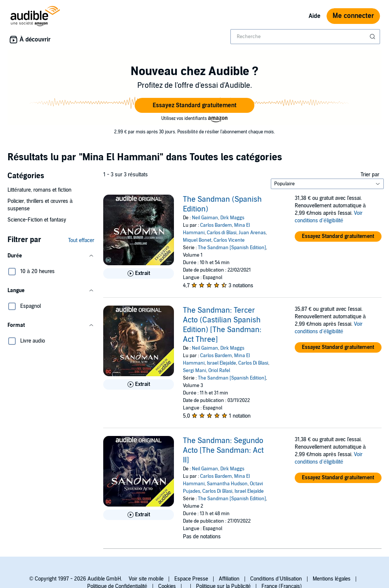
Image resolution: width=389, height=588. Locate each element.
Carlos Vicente (229, 240)
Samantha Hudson (227, 484)
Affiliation (229, 579)
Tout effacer (81, 240)
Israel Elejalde (221, 363)
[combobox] (305, 37)
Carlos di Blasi (222, 233)
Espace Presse (191, 579)
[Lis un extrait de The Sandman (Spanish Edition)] (139, 273)
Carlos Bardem (216, 225)
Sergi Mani (194, 371)
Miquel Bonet (197, 240)
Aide (315, 16)
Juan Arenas (252, 233)
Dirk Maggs (232, 218)
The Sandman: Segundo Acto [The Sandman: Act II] (223, 451)
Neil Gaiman (205, 218)
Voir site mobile (146, 579)
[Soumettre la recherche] (373, 37)
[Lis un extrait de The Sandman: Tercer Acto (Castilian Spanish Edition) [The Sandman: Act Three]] (139, 384)
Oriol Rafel (219, 371)
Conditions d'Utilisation (276, 579)
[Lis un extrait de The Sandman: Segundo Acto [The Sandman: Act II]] (139, 515)
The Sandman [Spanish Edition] (232, 248)
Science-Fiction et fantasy (37, 220)
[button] (194, 105)
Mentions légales (332, 579)
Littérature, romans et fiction (39, 190)
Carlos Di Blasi (253, 363)
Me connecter (353, 16)
